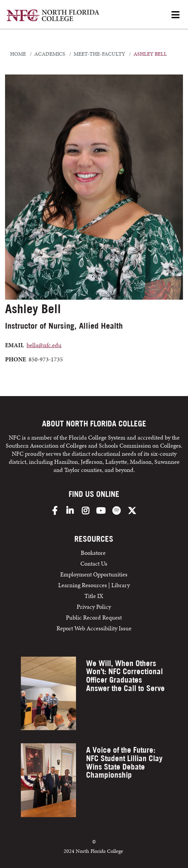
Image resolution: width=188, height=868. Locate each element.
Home (18, 54)
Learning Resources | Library (94, 585)
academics (50, 54)
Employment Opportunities (94, 574)
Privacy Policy (94, 607)
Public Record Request (94, 617)
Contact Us (94, 563)
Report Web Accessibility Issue (94, 628)
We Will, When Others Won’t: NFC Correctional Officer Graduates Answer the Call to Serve (125, 676)
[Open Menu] (176, 15)
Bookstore (94, 553)
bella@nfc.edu (44, 345)
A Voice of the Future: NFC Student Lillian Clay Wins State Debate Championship (124, 762)
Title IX (94, 596)
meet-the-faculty (99, 54)
